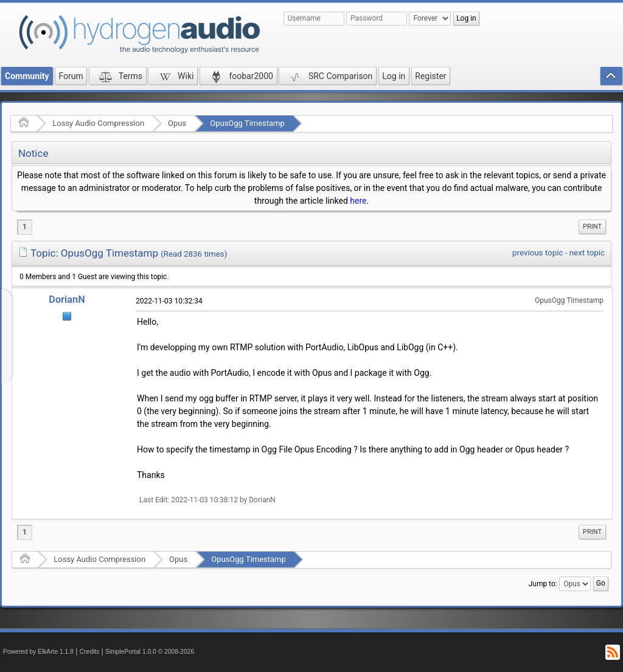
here (358, 201)
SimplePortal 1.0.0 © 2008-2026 (150, 652)
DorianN (67, 300)
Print (592, 227)
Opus (177, 123)
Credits (90, 652)
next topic (587, 253)
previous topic (538, 253)
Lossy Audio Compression (98, 123)
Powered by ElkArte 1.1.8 (38, 652)
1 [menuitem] (25, 227)
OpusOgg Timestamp (247, 123)
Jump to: (543, 584)
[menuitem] (592, 227)
